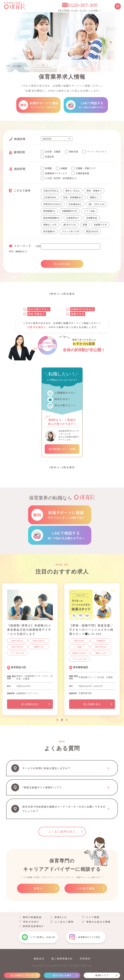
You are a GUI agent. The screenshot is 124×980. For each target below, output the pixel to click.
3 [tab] (67, 720)
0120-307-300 (83, 5)
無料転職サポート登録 (62, 449)
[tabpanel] (31, 650)
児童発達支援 (82, 173)
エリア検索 (93, 917)
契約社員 (74, 152)
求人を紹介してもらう (22, 975)
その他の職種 (86, 888)
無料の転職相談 (32, 917)
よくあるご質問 (64, 922)
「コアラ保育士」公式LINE (42, 937)
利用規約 (85, 959)
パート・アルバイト (97, 152)
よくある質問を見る (62, 832)
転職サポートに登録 (66, 515)
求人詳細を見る (31, 704)
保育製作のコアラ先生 (89, 937)
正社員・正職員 (53, 152)
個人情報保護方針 (62, 959)
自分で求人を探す (62, 975)
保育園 (48, 168)
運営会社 (39, 959)
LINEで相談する (66, 535)
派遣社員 (49, 157)
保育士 (38, 888)
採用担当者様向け (33, 926)
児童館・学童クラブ (86, 168)
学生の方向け (31, 922)
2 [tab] (62, 720)
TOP (8, 66)
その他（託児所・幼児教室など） (62, 178)
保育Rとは (61, 917)
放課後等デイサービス (56, 173)
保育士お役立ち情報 (98, 922)
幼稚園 (64, 168)
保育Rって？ (102, 975)
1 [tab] (57, 720)
